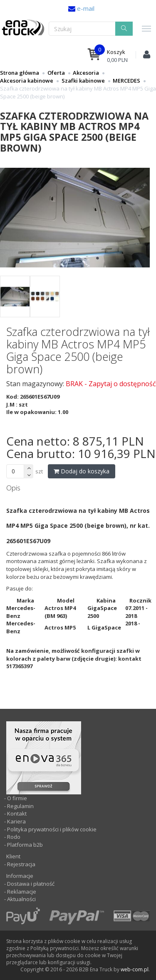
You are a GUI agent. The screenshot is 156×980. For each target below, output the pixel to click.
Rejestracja (21, 864)
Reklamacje (22, 892)
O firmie (17, 798)
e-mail (85, 8)
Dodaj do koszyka (82, 471)
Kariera (16, 821)
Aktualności (21, 899)
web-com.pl (135, 969)
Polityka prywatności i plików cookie (52, 829)
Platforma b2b (24, 845)
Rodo (14, 837)
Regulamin (20, 806)
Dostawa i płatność (31, 884)
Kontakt (17, 813)
